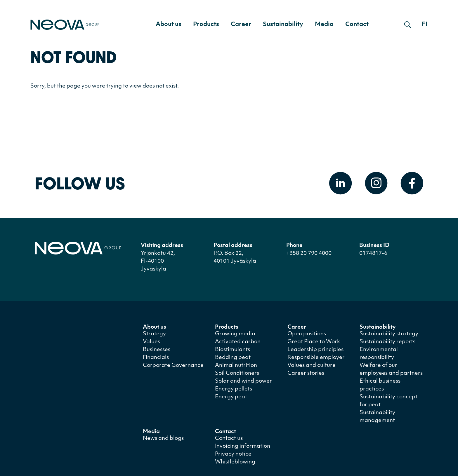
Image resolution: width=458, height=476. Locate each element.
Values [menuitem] (151, 342)
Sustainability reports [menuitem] (387, 342)
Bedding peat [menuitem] (233, 358)
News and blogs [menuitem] (163, 438)
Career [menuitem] (241, 25)
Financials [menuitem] (156, 358)
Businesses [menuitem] (157, 350)
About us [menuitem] (169, 25)
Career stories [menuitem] (306, 373)
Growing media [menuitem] (235, 334)
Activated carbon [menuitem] (238, 342)
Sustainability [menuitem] (283, 25)
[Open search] (408, 25)
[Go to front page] (65, 25)
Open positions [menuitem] (307, 334)
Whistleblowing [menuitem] (235, 462)
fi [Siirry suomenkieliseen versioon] (425, 25)
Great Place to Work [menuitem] (314, 342)
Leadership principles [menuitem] (315, 350)
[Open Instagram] (376, 183)
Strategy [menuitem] (154, 334)
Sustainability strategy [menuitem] (389, 334)
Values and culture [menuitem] (312, 366)
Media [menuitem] (324, 25)
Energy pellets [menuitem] (234, 389)
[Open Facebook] (412, 183)
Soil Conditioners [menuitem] (237, 373)
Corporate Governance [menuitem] (173, 366)
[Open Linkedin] (341, 183)
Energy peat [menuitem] (231, 397)
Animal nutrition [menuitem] (236, 366)
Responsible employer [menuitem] (316, 358)
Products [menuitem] (206, 25)
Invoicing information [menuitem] (243, 446)
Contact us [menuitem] (229, 438)
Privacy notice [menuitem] (233, 454)
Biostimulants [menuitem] (233, 350)
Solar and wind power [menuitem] (243, 381)
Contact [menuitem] (357, 25)
